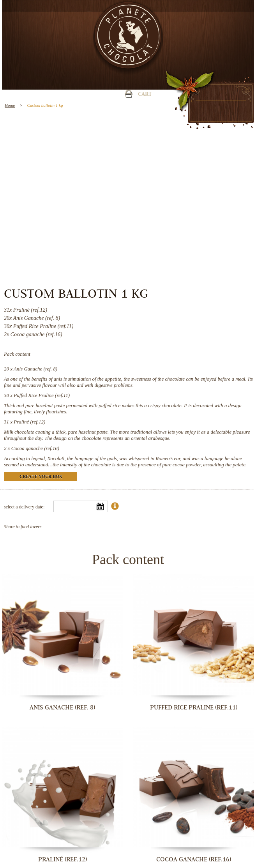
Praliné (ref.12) (29, 422)
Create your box (41, 477)
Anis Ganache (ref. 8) (35, 369)
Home (10, 105)
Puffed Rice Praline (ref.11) (42, 395)
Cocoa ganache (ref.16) (35, 448)
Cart (145, 95)
